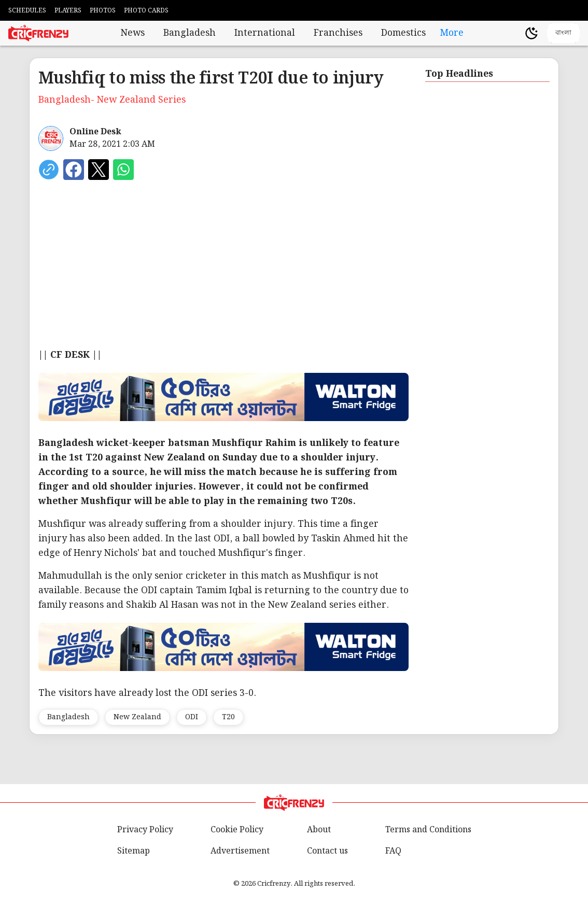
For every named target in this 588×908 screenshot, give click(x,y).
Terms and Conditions (428, 830)
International (265, 33)
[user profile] (514, 33)
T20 (228, 717)
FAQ (393, 851)
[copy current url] (49, 170)
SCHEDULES (27, 11)
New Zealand (137, 717)
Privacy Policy (145, 830)
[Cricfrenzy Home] (38, 33)
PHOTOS (103, 11)
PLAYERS (68, 11)
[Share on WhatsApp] (123, 170)
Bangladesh (190, 33)
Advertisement (240, 851)
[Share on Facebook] (74, 170)
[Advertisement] (224, 270)
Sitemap (134, 851)
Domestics (403, 33)
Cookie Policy (237, 830)
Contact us (327, 851)
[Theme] (531, 33)
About (319, 830)
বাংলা (563, 32)
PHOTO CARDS (146, 11)
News (133, 33)
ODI (192, 717)
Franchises (338, 33)
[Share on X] (99, 170)
